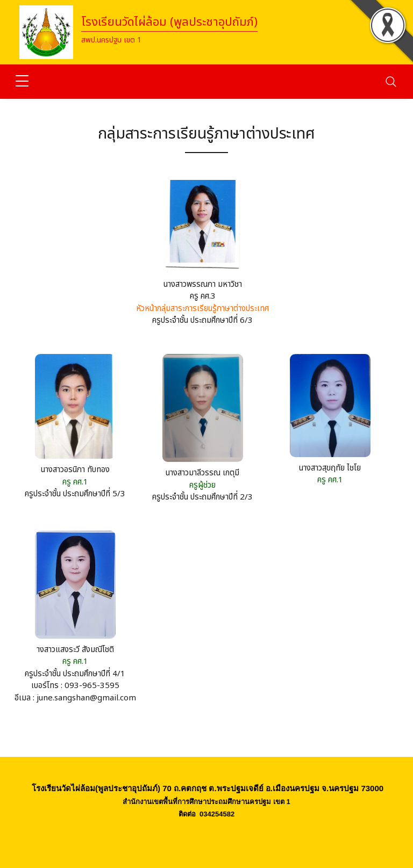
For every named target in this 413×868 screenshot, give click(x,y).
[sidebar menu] (22, 82)
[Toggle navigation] (391, 82)
